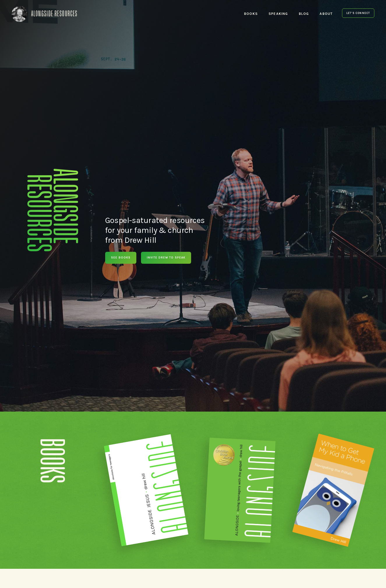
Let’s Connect (358, 13)
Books (251, 14)
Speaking (278, 14)
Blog (304, 14)
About (326, 14)
